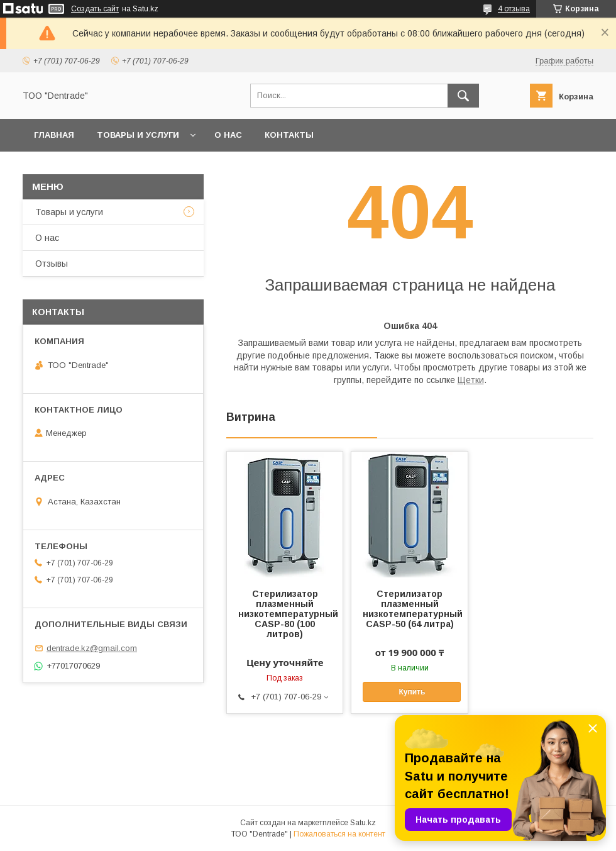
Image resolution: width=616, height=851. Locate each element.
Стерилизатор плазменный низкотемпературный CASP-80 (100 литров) (285, 614)
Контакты (289, 135)
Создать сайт (95, 9)
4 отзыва (514, 9)
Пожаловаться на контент (339, 834)
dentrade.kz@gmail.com (92, 648)
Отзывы (52, 264)
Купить (412, 692)
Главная (54, 135)
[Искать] (463, 96)
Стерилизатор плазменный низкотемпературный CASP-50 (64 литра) (409, 609)
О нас (228, 135)
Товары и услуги (138, 135)
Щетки (471, 380)
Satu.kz (363, 823)
